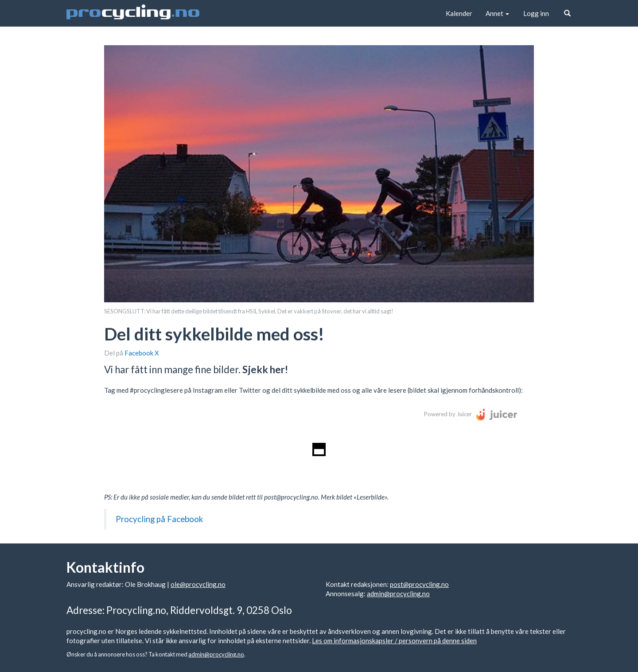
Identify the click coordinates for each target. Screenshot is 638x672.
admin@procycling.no (398, 594)
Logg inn (536, 13)
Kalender (459, 13)
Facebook (140, 353)
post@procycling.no (419, 584)
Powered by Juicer (448, 414)
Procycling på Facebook (159, 519)
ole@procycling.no (198, 584)
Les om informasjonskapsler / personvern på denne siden (394, 641)
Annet (497, 13)
